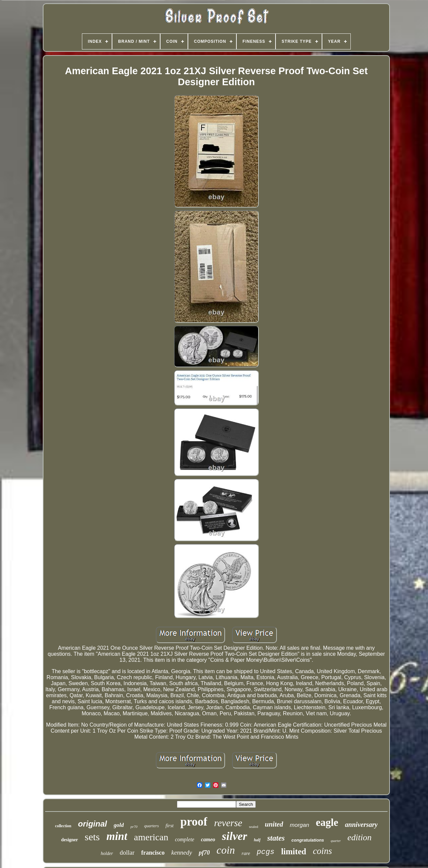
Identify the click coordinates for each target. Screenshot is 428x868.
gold (119, 825)
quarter (336, 841)
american (151, 837)
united (274, 824)
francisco (153, 853)
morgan (300, 825)
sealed (253, 827)
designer (70, 840)
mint (117, 836)
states (276, 838)
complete (185, 839)
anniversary (361, 825)
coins (323, 851)
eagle (327, 822)
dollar (127, 852)
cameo (208, 839)
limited (294, 851)
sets (92, 837)
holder (107, 853)
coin (226, 850)
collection (63, 826)
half (257, 840)
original (92, 824)
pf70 (204, 853)
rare (246, 853)
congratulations (308, 840)
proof (194, 822)
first (170, 826)
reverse (228, 823)
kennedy (182, 852)
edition (359, 837)
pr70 (134, 827)
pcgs (266, 852)
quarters (151, 826)
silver (235, 836)
